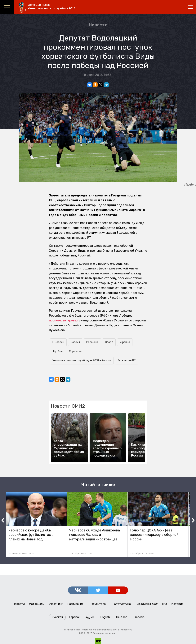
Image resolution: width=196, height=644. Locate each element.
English (105, 617)
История (177, 604)
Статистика (122, 604)
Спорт (109, 342)
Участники (56, 604)
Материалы (37, 604)
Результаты (98, 604)
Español (74, 617)
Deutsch (122, 617)
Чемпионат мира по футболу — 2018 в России (82, 361)
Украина (125, 342)
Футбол (58, 351)
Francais (139, 617)
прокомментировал (64, 320)
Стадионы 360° (147, 604)
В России (58, 342)
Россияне (92, 342)
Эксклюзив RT (127, 361)
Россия (75, 342)
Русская (57, 617)
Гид (165, 604)
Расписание (75, 604)
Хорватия (75, 351)
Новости (98, 25)
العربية (90, 617)
